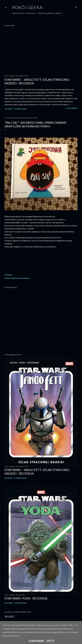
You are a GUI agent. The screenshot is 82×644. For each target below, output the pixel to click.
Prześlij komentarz (20, 109)
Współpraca (18, 13)
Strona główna (45, 13)
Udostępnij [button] (8, 109)
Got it (51, 641)
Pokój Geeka (27, 7)
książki (13, 278)
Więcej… (59, 13)
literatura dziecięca (23, 278)
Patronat (31, 13)
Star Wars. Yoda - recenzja (26, 598)
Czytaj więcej (72, 108)
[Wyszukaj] (76, 7)
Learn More (36, 641)
